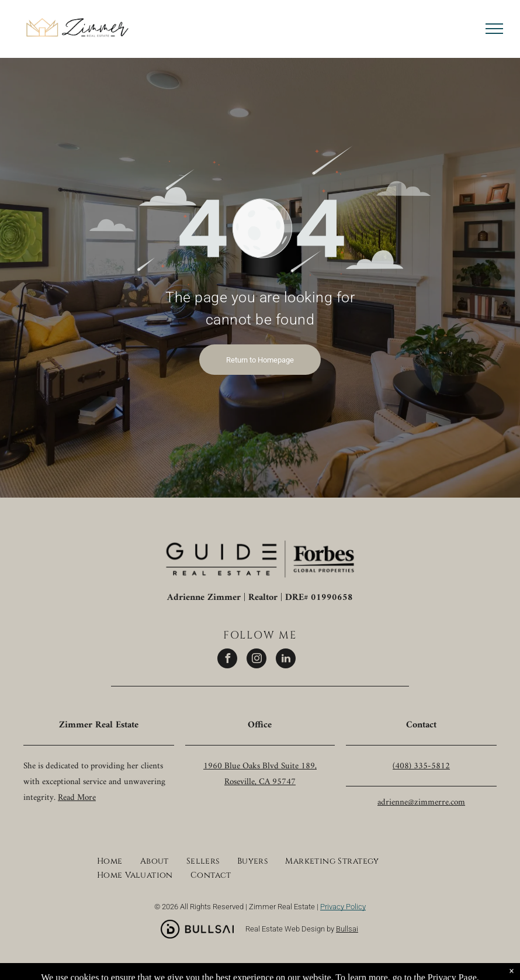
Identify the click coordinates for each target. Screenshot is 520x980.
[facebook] (227, 660)
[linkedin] (286, 660)
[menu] (494, 29)
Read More (77, 798)
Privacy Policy (343, 907)
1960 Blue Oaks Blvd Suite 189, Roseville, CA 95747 (260, 774)
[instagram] (256, 660)
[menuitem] (110, 860)
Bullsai (347, 929)
